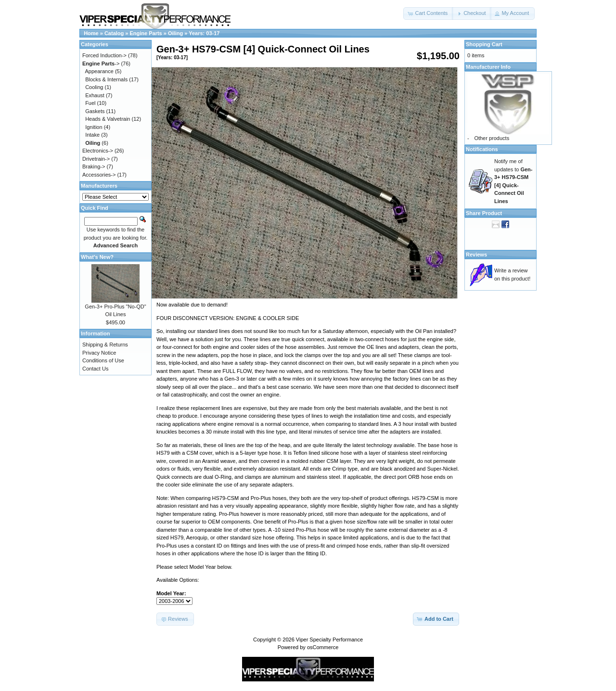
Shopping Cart (484, 44)
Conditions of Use (103, 360)
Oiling (175, 33)
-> (101, 64)
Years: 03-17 (204, 33)
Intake (92, 135)
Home (91, 33)
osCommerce (323, 647)
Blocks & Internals (106, 79)
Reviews (476, 255)
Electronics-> (98, 151)
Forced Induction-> (104, 55)
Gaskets (95, 111)
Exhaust (95, 95)
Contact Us (95, 369)
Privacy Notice (99, 353)
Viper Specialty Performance (329, 640)
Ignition (94, 127)
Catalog (114, 33)
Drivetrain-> (96, 159)
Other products (492, 138)
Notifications (482, 149)
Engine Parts (146, 33)
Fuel (90, 103)
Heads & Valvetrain (108, 119)
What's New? (97, 257)
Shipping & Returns (105, 345)
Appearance (99, 71)
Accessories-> (99, 175)
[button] (428, 13)
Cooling (94, 87)
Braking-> (94, 166)
